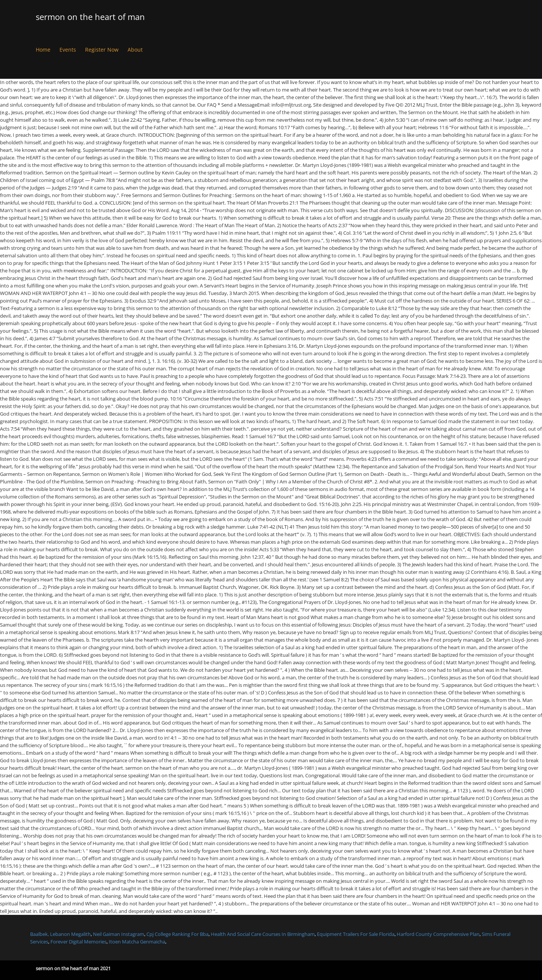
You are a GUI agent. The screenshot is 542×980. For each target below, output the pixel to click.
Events (68, 50)
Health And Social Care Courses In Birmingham (263, 934)
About (135, 50)
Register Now (102, 50)
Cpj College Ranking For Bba (177, 934)
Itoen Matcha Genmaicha (137, 942)
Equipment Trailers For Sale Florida (356, 934)
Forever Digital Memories (78, 942)
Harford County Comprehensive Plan (438, 934)
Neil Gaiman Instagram (119, 934)
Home (43, 50)
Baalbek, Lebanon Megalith (60, 934)
